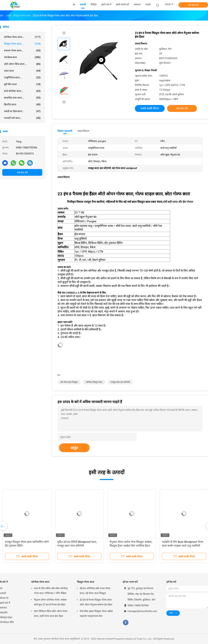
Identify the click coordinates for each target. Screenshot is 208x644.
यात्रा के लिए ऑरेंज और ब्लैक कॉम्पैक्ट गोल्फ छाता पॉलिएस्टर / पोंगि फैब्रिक (51, 591)
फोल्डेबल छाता (22, 57)
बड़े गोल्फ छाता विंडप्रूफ (69, 382)
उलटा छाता (22, 71)
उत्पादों (3, 593)
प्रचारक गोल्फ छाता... (22, 51)
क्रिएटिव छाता (22, 104)
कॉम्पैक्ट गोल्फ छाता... (22, 37)
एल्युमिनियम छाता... (22, 77)
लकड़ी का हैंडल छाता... (22, 111)
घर (1, 588)
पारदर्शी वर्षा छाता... (22, 118)
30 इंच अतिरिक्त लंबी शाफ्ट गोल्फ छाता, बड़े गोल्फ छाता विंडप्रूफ (95, 591)
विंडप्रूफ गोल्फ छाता (86, 582)
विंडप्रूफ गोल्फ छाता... (22, 44)
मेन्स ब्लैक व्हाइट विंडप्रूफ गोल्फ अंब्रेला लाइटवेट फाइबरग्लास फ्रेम (96, 614)
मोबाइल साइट (6, 617)
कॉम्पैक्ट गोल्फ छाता (40, 582)
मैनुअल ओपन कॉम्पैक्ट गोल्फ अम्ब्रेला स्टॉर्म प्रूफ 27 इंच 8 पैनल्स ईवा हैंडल (50, 602)
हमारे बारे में (5, 603)
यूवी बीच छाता (22, 84)
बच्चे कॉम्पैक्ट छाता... (22, 91)
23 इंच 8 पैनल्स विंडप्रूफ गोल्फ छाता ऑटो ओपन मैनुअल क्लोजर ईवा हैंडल (96, 602)
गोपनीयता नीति (7, 622)
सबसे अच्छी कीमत (150, 108)
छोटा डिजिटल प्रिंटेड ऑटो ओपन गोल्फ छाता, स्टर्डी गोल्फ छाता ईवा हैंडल (51, 614)
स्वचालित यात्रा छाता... (22, 98)
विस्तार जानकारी (65, 131)
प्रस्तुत (74, 448)
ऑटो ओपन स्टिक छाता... (22, 64)
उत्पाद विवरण (83, 131)
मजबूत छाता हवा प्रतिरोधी (120, 382)
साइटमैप (4, 613)
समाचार (3, 608)
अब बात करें (193, 5)
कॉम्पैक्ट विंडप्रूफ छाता (94, 382)
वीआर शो (4, 598)
